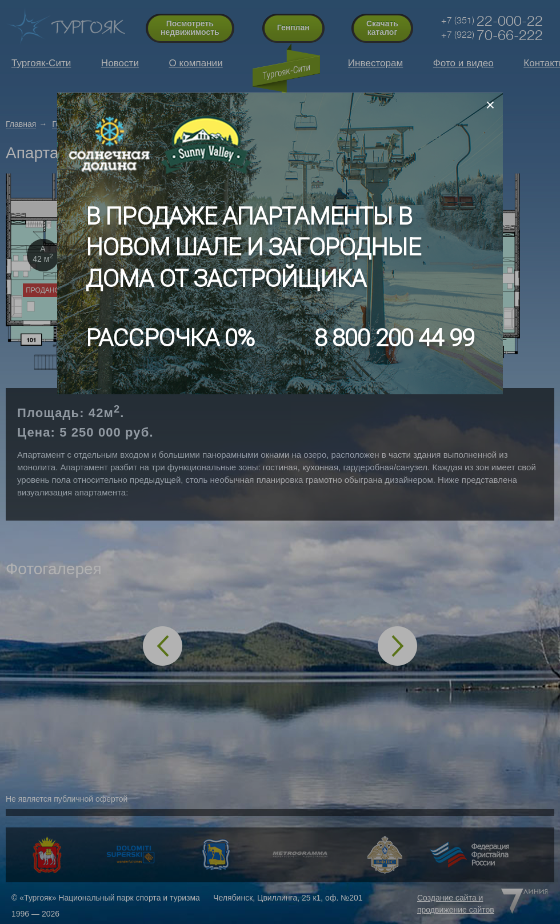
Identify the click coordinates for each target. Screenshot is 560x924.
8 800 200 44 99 (394, 338)
